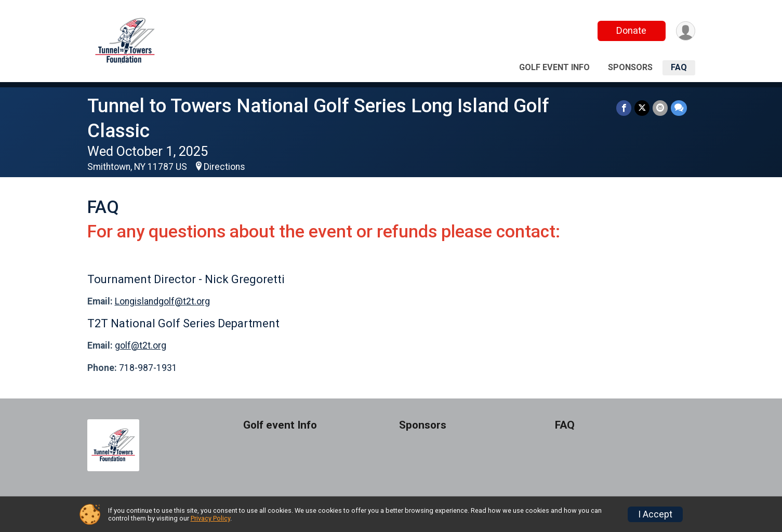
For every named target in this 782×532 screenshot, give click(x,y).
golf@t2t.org (141, 345)
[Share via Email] (660, 108)
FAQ (679, 67)
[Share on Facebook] (624, 108)
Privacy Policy (210, 518)
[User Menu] (686, 31)
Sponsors (630, 67)
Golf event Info (554, 67)
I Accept (655, 514)
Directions (224, 167)
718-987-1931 (148, 368)
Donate (631, 30)
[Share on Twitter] (642, 108)
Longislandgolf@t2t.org (162, 301)
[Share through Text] (679, 108)
